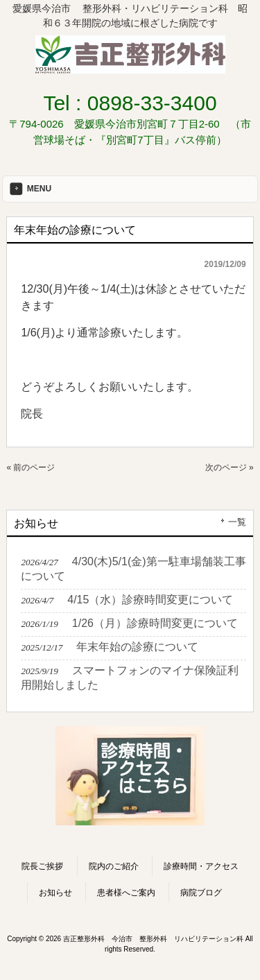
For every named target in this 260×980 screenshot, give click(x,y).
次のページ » (229, 467)
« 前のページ (31, 467)
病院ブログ (201, 893)
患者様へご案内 (126, 893)
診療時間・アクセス (201, 866)
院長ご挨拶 (42, 866)
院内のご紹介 (114, 866)
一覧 (237, 522)
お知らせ (55, 893)
